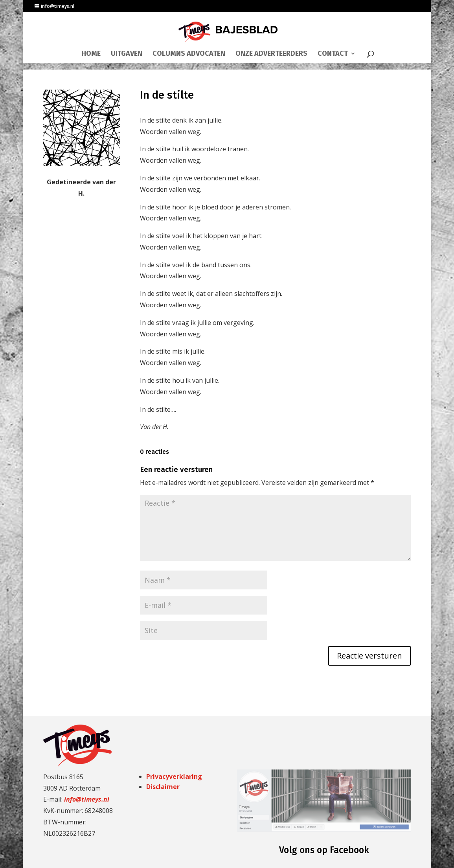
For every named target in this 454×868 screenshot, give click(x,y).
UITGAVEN (127, 54)
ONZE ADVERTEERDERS (271, 54)
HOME (91, 54)
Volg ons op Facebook (324, 850)
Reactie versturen (369, 656)
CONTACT (333, 54)
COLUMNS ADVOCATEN (189, 54)
